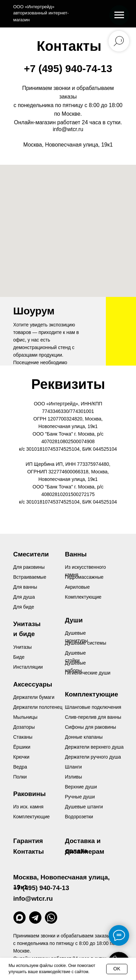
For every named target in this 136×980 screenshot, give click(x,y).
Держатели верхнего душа (94, 747)
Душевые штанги (84, 807)
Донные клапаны (84, 737)
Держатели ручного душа (93, 757)
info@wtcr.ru (68, 129)
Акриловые (77, 587)
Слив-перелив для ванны (93, 717)
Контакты (29, 851)
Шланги (73, 767)
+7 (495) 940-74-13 (68, 68)
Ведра (20, 767)
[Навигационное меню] (119, 15)
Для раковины (29, 567)
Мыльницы (26, 717)
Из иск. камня (28, 807)
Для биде (24, 607)
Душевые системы (86, 643)
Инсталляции (28, 667)
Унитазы (23, 647)
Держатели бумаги (34, 697)
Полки (20, 777)
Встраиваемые (30, 577)
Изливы (74, 777)
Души (74, 620)
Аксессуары (33, 684)
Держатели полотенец (38, 707)
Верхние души (81, 787)
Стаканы (23, 737)
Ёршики (22, 747)
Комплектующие (32, 817)
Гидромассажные (84, 577)
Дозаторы (24, 727)
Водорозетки (79, 817)
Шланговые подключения (93, 707)
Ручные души (80, 797)
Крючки (21, 757)
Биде (19, 657)
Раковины (30, 794)
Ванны (76, 554)
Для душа (24, 597)
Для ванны (25, 587)
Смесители (31, 554)
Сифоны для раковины (91, 727)
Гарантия (28, 841)
